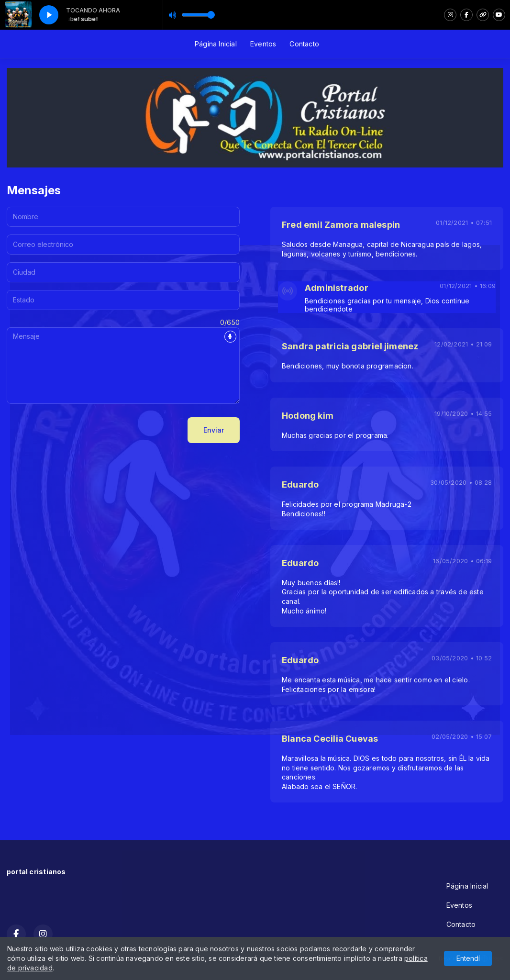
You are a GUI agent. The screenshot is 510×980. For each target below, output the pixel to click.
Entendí (468, 958)
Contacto (304, 44)
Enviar (214, 430)
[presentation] (79, 430)
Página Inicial (216, 44)
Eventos (263, 44)
